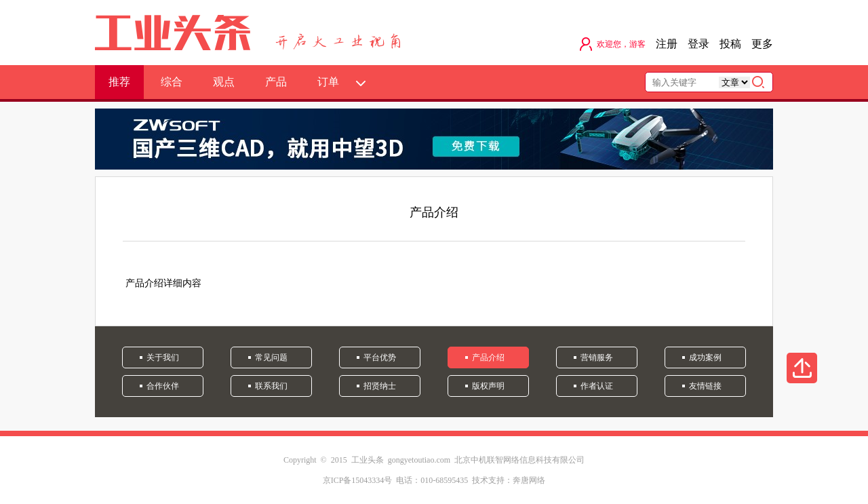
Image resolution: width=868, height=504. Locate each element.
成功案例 (705, 357)
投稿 (730, 44)
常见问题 (271, 357)
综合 (172, 82)
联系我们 (271, 386)
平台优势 (380, 357)
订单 (328, 82)
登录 (698, 44)
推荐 (119, 82)
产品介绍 (488, 357)
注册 (667, 44)
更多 (762, 44)
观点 (224, 82)
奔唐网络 (529, 480)
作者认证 (597, 386)
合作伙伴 (163, 386)
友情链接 (705, 386)
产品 (276, 82)
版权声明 (488, 386)
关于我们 (163, 357)
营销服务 (597, 357)
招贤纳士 (380, 386)
